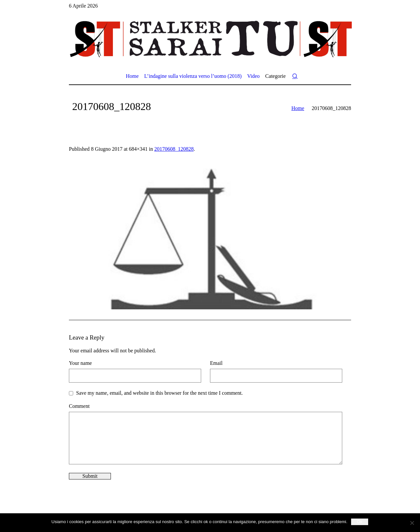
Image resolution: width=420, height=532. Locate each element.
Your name (80, 363)
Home (298, 108)
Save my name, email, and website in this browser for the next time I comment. (159, 393)
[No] (412, 523)
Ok (360, 522)
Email (216, 363)
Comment (79, 406)
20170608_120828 (174, 149)
